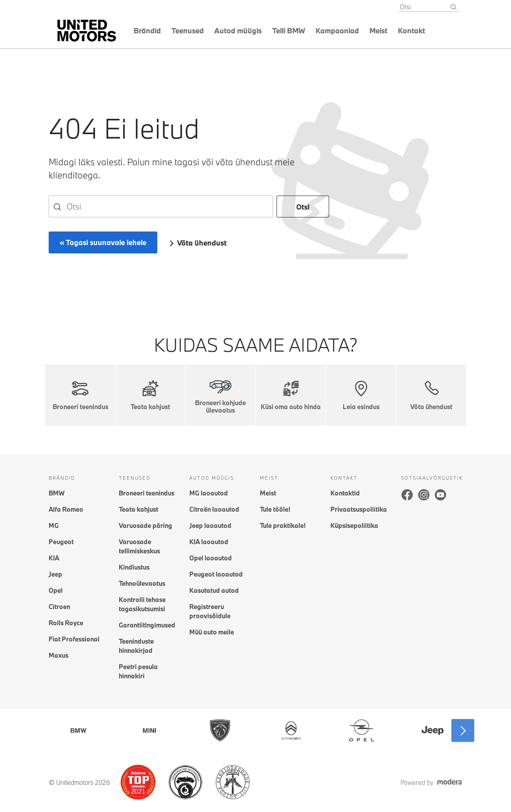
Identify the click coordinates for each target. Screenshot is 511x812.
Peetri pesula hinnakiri (138, 671)
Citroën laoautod (214, 509)
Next (463, 730)
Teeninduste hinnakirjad (136, 646)
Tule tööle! (275, 509)
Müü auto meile (212, 632)
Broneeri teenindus (147, 493)
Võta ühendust (202, 243)
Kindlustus (134, 567)
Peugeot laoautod (216, 574)
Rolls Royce (66, 623)
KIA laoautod (209, 542)
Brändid (147, 30)
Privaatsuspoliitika (359, 509)
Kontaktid (345, 493)
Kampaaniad (337, 30)
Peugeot (61, 542)
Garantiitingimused (147, 625)
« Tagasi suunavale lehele (103, 242)
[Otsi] (454, 7)
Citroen (59, 607)
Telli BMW (289, 30)
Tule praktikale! (283, 525)
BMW (57, 493)
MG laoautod (209, 493)
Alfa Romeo (66, 509)
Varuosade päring (145, 525)
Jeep (55, 574)
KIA (54, 558)
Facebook (407, 495)
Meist (378, 30)
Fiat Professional (74, 639)
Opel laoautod (211, 558)
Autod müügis (238, 30)
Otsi (303, 207)
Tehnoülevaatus (142, 583)
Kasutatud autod (214, 590)
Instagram (424, 495)
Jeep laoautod (210, 525)
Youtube (440, 495)
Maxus (59, 655)
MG (54, 525)
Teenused (188, 30)
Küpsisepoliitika (354, 525)
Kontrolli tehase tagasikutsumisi (142, 604)
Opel (56, 590)
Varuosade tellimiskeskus (139, 546)
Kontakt (412, 30)
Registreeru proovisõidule (210, 611)
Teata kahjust (138, 509)
